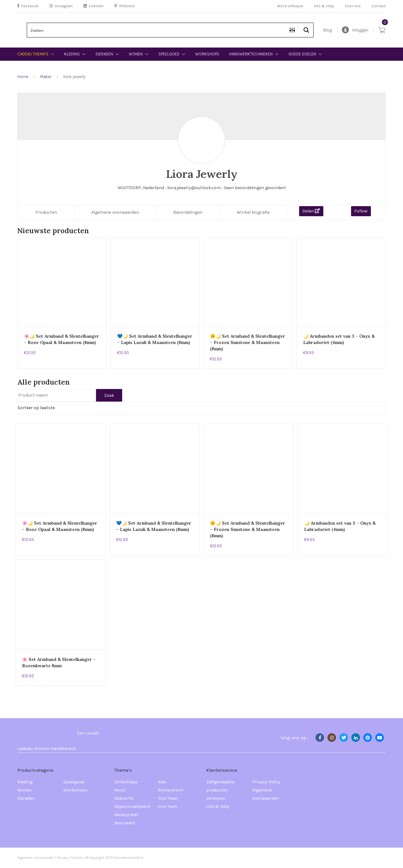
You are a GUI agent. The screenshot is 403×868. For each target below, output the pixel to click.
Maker (46, 77)
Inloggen (355, 30)
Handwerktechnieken (251, 54)
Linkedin (94, 6)
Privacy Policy (266, 782)
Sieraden (104, 54)
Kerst (120, 790)
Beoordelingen (188, 212)
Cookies (78, 858)
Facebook (28, 6)
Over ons (353, 6)
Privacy (63, 858)
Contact (379, 6)
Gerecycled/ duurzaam (126, 819)
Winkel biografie (253, 212)
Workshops (207, 54)
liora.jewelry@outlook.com (194, 188)
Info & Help (324, 6)
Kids (162, 782)
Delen (311, 211)
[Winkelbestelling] (201, 408)
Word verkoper (290, 6)
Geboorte (124, 798)
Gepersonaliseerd (132, 806)
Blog (328, 30)
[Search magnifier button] (306, 30)
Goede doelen (302, 54)
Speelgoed (169, 54)
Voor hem (167, 806)
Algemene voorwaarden (115, 212)
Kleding (72, 54)
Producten (46, 212)
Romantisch (170, 790)
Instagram (61, 6)
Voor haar (168, 798)
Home (23, 77)
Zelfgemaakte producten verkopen (220, 790)
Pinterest (125, 6)
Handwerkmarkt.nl (129, 858)
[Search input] (156, 30)
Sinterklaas (126, 782)
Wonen (136, 54)
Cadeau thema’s (33, 54)
